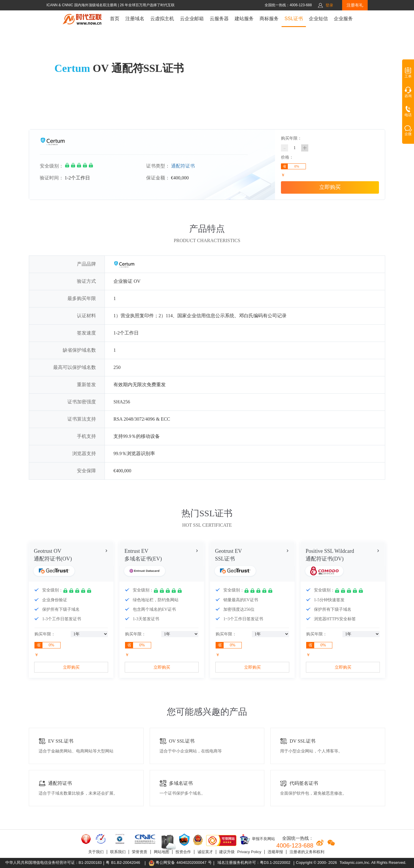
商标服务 (269, 19)
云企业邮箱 (192, 19)
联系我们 (118, 852)
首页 (115, 19)
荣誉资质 (140, 852)
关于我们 (96, 852)
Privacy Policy (249, 852)
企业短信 (318, 19)
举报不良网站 (257, 839)
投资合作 (183, 852)
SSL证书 (294, 19)
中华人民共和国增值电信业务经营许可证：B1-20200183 (54, 863)
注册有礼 (355, 5)
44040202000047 (191, 863)
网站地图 (162, 852)
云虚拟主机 (162, 19)
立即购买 (330, 187)
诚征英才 (205, 852)
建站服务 (244, 19)
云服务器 (219, 19)
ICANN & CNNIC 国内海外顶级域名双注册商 (82, 5)
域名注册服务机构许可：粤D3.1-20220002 (254, 863)
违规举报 (275, 852)
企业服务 (343, 19)
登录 (329, 5)
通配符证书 (183, 166)
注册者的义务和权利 (307, 852)
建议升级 (227, 852)
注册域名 (135, 19)
